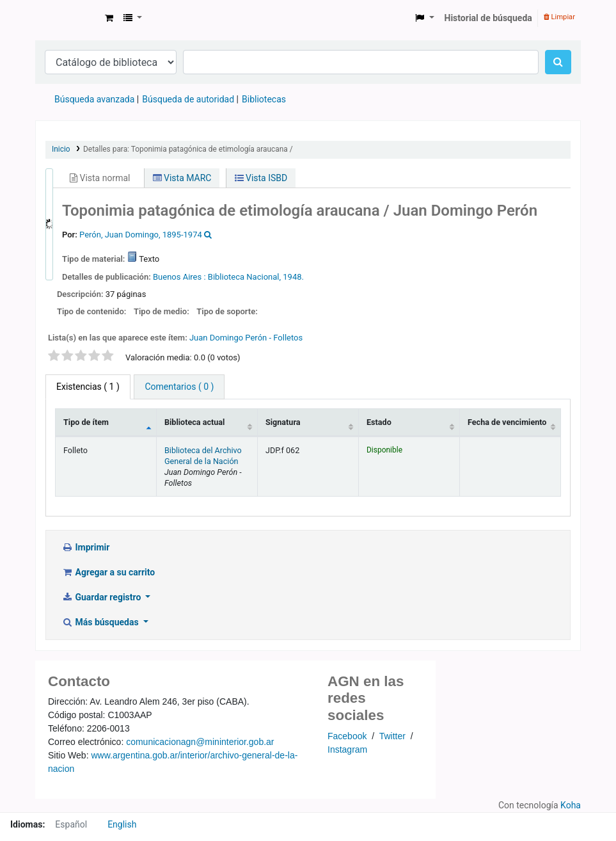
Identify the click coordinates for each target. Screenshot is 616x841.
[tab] (179, 387)
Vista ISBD (261, 178)
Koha (571, 805)
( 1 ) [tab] (88, 387)
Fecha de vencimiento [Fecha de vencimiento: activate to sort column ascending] (507, 422)
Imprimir (85, 547)
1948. (293, 277)
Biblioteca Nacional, (244, 277)
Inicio (61, 149)
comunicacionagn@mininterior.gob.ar (200, 742)
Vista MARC (182, 178)
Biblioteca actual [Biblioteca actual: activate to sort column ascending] (194, 422)
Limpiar (559, 17)
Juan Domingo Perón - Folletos (246, 338)
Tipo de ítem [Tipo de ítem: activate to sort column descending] (86, 422)
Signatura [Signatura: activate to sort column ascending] (283, 422)
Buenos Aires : (179, 277)
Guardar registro (102, 597)
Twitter (392, 736)
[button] (109, 18)
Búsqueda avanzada (94, 99)
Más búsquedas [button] (101, 622)
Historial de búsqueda (488, 18)
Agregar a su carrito (108, 572)
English (122, 824)
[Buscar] (558, 62)
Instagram (347, 749)
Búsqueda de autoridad (188, 99)
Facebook (347, 736)
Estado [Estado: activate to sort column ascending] (379, 422)
